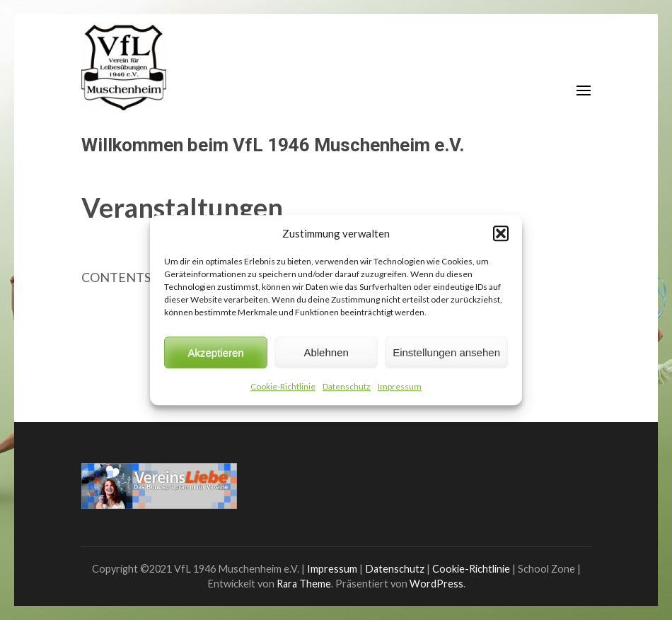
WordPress (436, 584)
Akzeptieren (215, 352)
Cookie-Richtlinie (283, 386)
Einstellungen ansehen (446, 352)
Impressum (400, 386)
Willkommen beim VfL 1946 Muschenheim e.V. (273, 145)
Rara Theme (304, 584)
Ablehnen (326, 352)
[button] (501, 233)
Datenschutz (347, 386)
